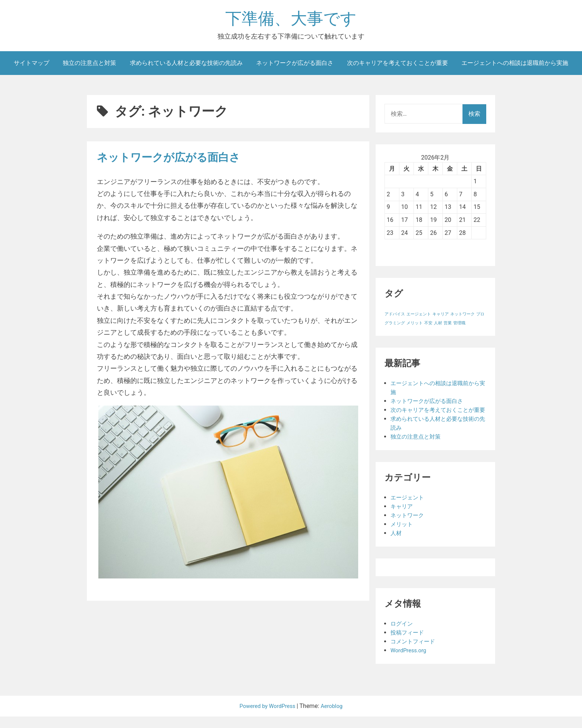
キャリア (402, 518)
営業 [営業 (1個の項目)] (448, 326)
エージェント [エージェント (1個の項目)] (419, 317)
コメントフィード (414, 653)
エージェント (408, 509)
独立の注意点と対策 (89, 65)
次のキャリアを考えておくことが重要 (398, 65)
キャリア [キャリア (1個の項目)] (441, 317)
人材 (396, 545)
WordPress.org (410, 662)
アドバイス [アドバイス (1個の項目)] (395, 317)
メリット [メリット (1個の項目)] (415, 326)
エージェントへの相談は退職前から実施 (515, 65)
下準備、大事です (291, 20)
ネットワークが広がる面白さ (295, 65)
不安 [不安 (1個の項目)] (428, 326)
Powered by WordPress (267, 717)
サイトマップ (32, 65)
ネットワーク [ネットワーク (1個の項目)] (462, 317)
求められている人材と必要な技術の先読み (186, 65)
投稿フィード (408, 644)
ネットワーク (408, 527)
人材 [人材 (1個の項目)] (438, 326)
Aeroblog (334, 717)
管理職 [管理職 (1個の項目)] (459, 326)
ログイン (402, 635)
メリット (402, 536)
